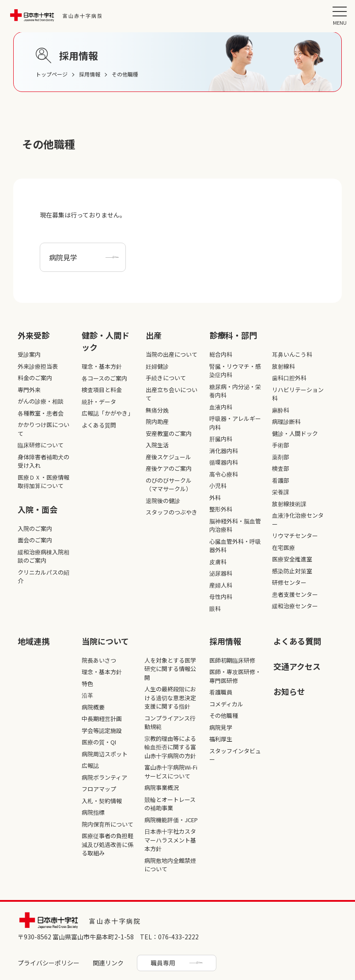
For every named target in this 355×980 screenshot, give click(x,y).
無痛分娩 (157, 410)
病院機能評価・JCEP (171, 820)
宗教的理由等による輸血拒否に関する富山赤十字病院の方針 (170, 747)
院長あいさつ (99, 660)
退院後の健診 (163, 501)
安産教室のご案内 (169, 433)
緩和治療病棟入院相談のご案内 (43, 556)
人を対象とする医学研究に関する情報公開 (170, 669)
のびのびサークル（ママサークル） (169, 485)
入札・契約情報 (102, 801)
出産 (154, 335)
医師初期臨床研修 (232, 660)
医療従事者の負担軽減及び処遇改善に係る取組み (108, 844)
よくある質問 (99, 425)
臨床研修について (41, 445)
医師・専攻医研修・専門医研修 (235, 676)
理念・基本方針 (102, 366)
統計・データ (99, 402)
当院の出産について (172, 354)
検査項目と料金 (102, 390)
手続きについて (166, 378)
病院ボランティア (104, 777)
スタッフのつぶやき (172, 512)
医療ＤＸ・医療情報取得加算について (43, 482)
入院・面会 (38, 509)
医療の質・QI (99, 742)
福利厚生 (221, 739)
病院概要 (93, 707)
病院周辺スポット (105, 754)
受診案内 (29, 354)
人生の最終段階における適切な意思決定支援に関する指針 (170, 698)
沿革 (87, 695)
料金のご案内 (35, 378)
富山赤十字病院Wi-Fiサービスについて (171, 772)
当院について (105, 641)
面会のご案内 (35, 540)
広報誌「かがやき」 (108, 413)
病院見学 (63, 257)
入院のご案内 (35, 528)
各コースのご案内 (104, 378)
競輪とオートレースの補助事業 (170, 804)
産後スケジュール (168, 457)
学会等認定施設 (102, 730)
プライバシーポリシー (49, 963)
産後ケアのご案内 (169, 468)
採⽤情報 (225, 641)
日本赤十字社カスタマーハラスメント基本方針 (170, 840)
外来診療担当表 (38, 366)
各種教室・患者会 (41, 413)
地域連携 (34, 641)
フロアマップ (99, 789)
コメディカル (226, 704)
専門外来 (29, 390)
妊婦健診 (157, 366)
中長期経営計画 (102, 719)
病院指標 (93, 812)
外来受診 (34, 335)
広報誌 (90, 765)
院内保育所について (108, 824)
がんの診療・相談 (41, 401)
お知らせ (289, 691)
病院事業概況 (162, 787)
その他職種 (224, 715)
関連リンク (108, 963)
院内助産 (157, 421)
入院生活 (157, 445)
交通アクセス (297, 666)
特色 (87, 684)
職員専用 (163, 963)
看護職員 (221, 692)
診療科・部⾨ (233, 335)
